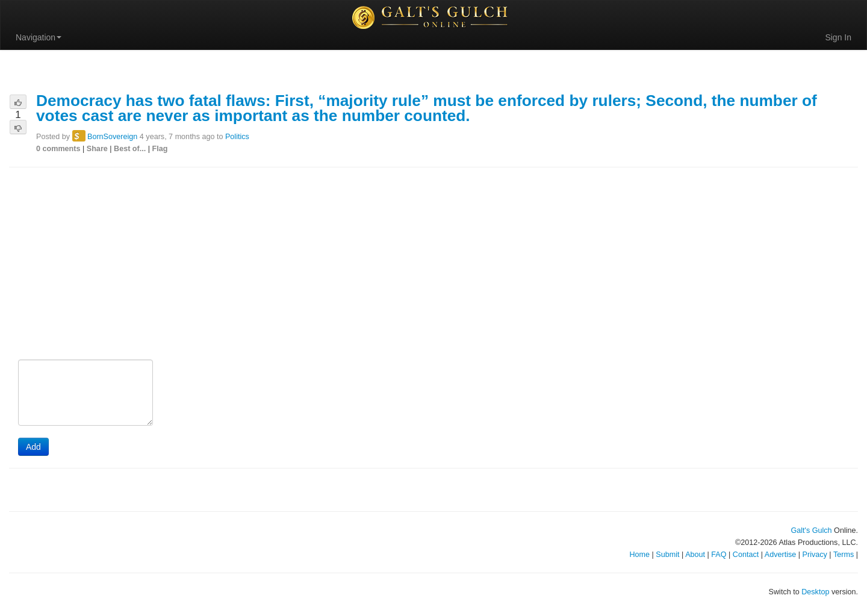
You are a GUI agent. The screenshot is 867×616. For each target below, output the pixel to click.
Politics (237, 137)
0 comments (58, 149)
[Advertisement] (433, 264)
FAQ (719, 555)
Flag (160, 149)
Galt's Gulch (811, 530)
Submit (667, 555)
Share (97, 149)
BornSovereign (112, 137)
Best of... (130, 149)
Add (33, 447)
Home (639, 555)
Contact (746, 555)
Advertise (781, 555)
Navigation (39, 37)
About (695, 555)
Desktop (815, 592)
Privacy (815, 555)
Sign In (838, 37)
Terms (844, 555)
